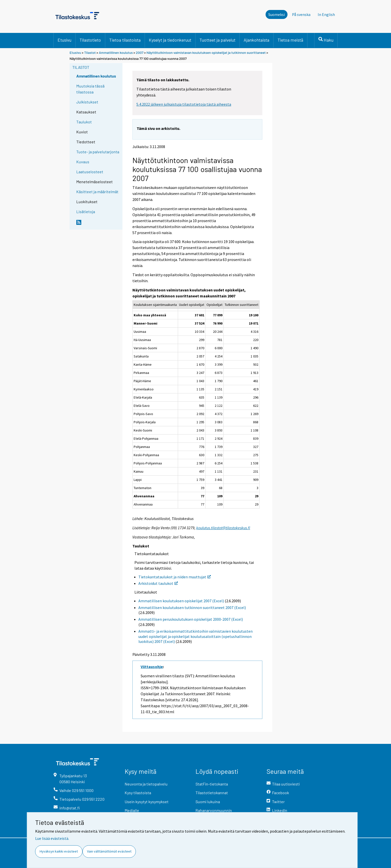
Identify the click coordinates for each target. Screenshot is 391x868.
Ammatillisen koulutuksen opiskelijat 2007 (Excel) (181, 601)
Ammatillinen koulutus (116, 52)
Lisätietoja (86, 212)
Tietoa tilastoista (125, 40)
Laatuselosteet (90, 172)
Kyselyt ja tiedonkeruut (170, 40)
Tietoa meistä (290, 40)
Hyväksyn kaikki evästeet (59, 851)
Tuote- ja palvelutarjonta (98, 152)
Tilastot (90, 52)
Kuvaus (83, 162)
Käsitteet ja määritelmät (97, 192)
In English (326, 14)
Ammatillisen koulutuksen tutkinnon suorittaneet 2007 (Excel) (192, 608)
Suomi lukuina (208, 802)
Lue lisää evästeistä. (52, 838)
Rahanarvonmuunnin (214, 810)
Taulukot (84, 122)
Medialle (132, 810)
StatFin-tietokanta (212, 784)
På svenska (301, 14)
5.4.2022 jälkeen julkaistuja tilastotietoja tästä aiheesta (184, 104)
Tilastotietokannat (212, 793)
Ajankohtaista (256, 40)
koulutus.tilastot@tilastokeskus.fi (223, 528)
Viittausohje (152, 667)
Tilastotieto (90, 40)
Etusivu (64, 40)
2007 (140, 52)
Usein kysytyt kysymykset (147, 802)
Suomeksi (277, 14)
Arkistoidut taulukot (158, 583)
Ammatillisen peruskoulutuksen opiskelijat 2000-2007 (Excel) (191, 619)
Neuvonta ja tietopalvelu (146, 784)
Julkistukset (87, 102)
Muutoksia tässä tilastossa (90, 89)
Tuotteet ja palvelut (217, 40)
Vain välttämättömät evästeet (109, 851)
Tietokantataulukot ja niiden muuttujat (175, 577)
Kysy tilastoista (138, 793)
